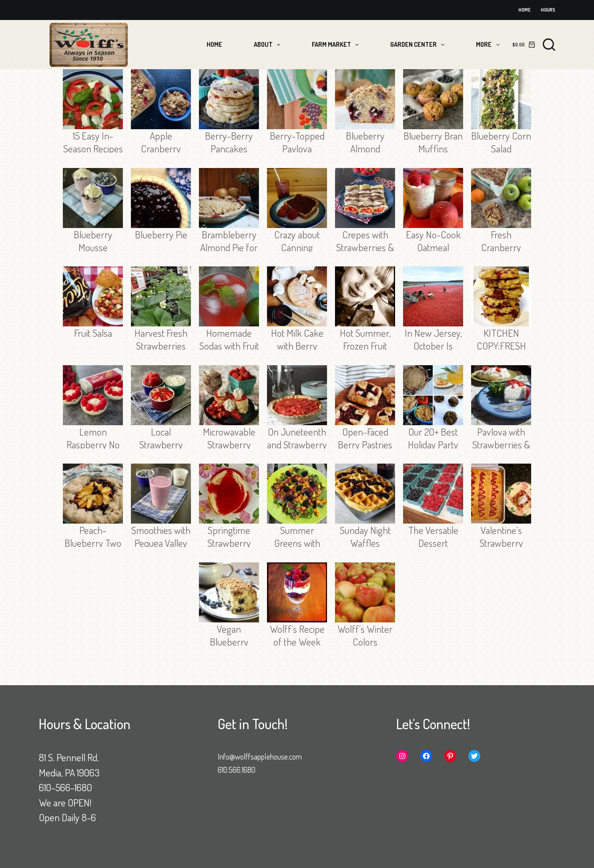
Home (525, 10)
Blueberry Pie (161, 234)
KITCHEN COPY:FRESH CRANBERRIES (501, 346)
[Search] (549, 45)
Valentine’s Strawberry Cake (501, 543)
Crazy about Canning (297, 241)
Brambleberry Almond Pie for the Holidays (229, 247)
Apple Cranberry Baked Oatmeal (161, 148)
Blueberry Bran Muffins (433, 142)
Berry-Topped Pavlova (297, 142)
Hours (548, 10)
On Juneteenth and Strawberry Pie (297, 444)
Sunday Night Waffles (365, 536)
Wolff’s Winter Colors (365, 635)
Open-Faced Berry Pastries (365, 438)
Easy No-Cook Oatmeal (433, 241)
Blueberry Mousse (93, 241)
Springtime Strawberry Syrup (229, 543)
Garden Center (419, 45)
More (489, 45)
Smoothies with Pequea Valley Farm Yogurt (161, 543)
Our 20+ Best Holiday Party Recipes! (433, 444)
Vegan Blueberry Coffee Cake (229, 642)
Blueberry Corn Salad (501, 142)
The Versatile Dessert (433, 536)
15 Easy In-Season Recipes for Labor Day (93, 148)
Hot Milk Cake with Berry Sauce (297, 346)
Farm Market (337, 45)
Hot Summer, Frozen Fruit (365, 339)
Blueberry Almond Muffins (365, 148)
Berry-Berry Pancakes (229, 142)
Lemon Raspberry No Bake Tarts (93, 444)
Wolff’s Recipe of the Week (297, 635)
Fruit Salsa (93, 333)
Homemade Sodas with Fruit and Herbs (229, 346)
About (269, 45)
